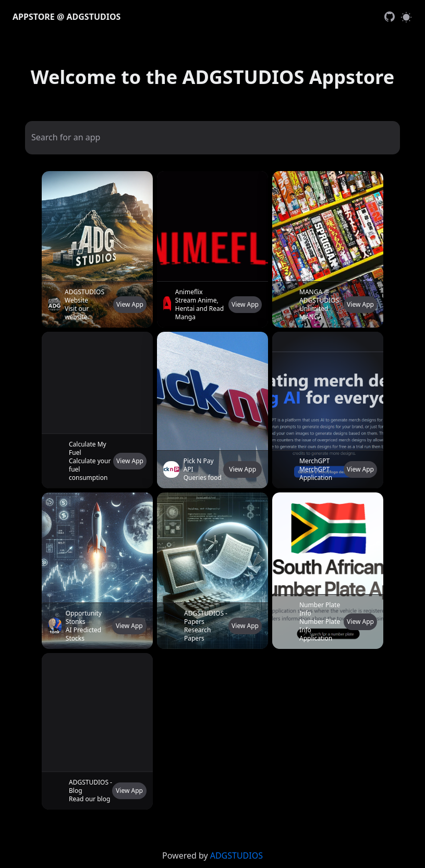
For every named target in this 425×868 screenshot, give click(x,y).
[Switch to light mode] (406, 17)
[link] (390, 17)
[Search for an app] (212, 137)
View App (130, 304)
